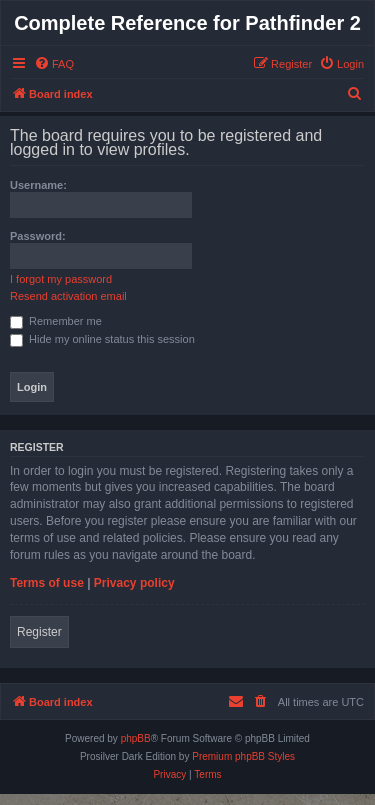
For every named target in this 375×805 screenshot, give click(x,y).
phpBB (136, 738)
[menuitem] (54, 64)
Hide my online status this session (102, 339)
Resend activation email (68, 296)
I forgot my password (61, 279)
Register (39, 632)
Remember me (56, 321)
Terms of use (47, 583)
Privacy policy (134, 583)
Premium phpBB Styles (243, 756)
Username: (38, 185)
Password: (38, 236)
